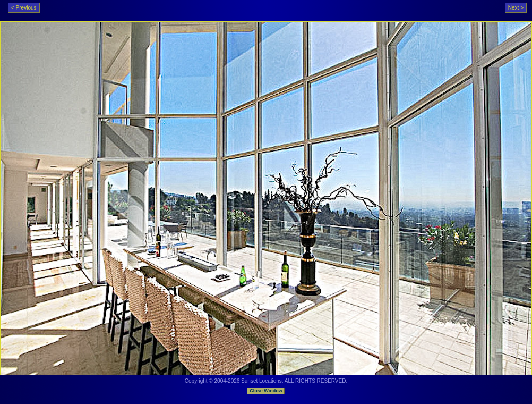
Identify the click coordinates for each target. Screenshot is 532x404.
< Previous (24, 8)
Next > (516, 8)
